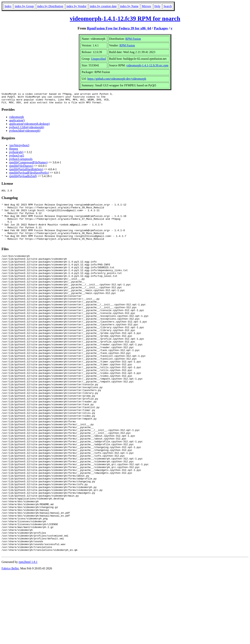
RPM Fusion (133, 39)
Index (8, 6)
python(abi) (16, 154)
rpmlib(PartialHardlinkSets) (26, 172)
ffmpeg (14, 151)
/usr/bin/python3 (19, 148)
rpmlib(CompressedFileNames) (28, 165)
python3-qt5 (17, 158)
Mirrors (147, 6)
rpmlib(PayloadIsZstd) (23, 178)
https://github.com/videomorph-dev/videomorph (117, 79)
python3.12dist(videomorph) (27, 129)
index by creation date (103, 6)
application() (17, 123)
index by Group (24, 6)
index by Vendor (76, 6)
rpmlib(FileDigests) (21, 168)
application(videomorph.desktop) (29, 126)
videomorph (16, 119)
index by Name (129, 6)
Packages (161, 28)
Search (168, 6)
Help (157, 6)
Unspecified (98, 59)
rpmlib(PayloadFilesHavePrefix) (29, 175)
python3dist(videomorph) (25, 133)
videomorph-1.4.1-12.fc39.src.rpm (147, 65)
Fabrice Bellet (10, 639)
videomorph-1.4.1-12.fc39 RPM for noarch (125, 18)
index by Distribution (50, 6)
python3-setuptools (21, 161)
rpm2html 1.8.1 (28, 633)
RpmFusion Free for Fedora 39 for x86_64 (119, 28)
